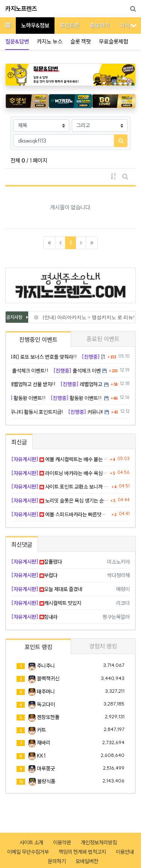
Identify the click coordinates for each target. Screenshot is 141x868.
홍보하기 (100, 25)
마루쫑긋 (46, 769)
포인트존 (70, 25)
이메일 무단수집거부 (28, 852)
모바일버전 (87, 861)
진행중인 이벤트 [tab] (38, 340)
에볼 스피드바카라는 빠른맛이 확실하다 (60, 514)
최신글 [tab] (19, 442)
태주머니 (46, 692)
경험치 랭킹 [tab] (103, 646)
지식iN (127, 25)
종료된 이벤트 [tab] (103, 339)
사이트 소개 (31, 842)
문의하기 (57, 861)
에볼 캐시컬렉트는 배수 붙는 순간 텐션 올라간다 (60, 459)
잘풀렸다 (37, 562)
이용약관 (62, 842)
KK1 (41, 756)
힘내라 (34, 617)
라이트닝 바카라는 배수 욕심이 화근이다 (60, 473)
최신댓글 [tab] (22, 545)
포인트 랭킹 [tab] (38, 647)
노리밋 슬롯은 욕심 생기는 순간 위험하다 (60, 501)
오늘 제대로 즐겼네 (47, 589)
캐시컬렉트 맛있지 (46, 603)
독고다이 (46, 704)
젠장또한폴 (48, 717)
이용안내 (125, 852)
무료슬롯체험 (114, 41)
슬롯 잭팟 (81, 41)
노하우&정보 (35, 25)
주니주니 (46, 666)
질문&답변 (17, 41)
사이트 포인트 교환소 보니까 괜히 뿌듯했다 (60, 487)
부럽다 (34, 575)
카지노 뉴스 (50, 41)
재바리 (44, 743)
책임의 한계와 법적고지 (82, 852)
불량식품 (46, 781)
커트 (41, 730)
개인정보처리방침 (99, 842)
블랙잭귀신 (48, 678)
